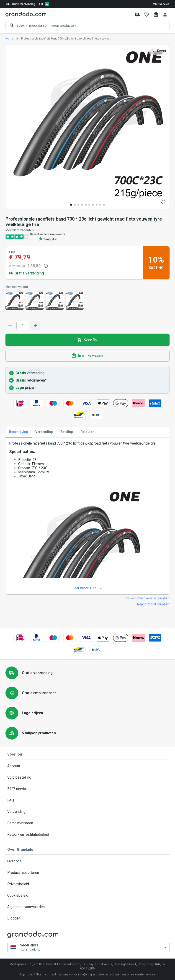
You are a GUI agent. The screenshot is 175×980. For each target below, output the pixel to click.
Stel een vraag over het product (147, 598)
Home (9, 39)
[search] (93, 25)
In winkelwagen (87, 356)
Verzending (87, 812)
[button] (88, 947)
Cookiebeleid (87, 896)
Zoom (158, 51)
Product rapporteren (87, 873)
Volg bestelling (87, 777)
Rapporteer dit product (153, 604)
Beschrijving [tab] (19, 432)
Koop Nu (87, 340)
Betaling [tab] (67, 432)
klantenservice (145, 974)
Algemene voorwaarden (87, 907)
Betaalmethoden (87, 823)
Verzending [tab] (44, 432)
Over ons (87, 861)
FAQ (87, 800)
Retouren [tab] (87, 432)
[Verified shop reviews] (47, 4)
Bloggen (87, 918)
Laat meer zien (87, 588)
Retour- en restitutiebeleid (87, 835)
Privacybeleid (87, 884)
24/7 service (161, 4)
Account (87, 766)
